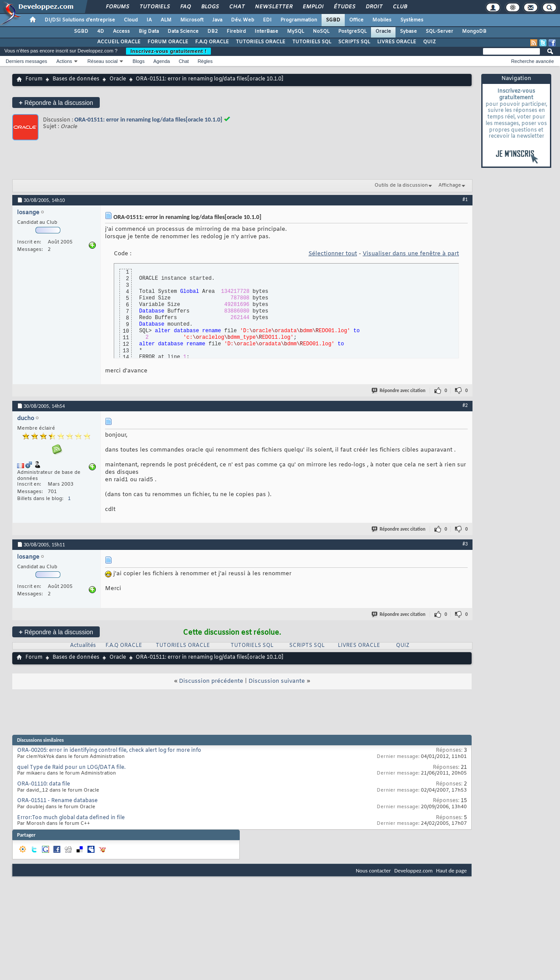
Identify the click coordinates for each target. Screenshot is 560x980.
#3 (465, 544)
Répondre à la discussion (56, 103)
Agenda (161, 61)
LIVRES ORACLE (397, 42)
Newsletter (273, 7)
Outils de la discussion (401, 185)
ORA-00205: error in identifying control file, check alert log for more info (109, 751)
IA (149, 20)
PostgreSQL (352, 31)
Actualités (83, 646)
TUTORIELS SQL (312, 42)
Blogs (210, 7)
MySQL (296, 31)
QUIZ (429, 42)
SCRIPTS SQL (354, 42)
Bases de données (76, 79)
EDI (267, 20)
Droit (374, 7)
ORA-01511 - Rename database (57, 801)
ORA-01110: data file (44, 784)
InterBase (266, 31)
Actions (64, 61)
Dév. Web (243, 20)
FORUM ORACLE (168, 42)
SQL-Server (439, 31)
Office (356, 20)
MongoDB (474, 31)
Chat (236, 7)
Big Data (149, 31)
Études (344, 7)
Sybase (408, 31)
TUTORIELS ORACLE (261, 42)
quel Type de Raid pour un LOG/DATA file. (71, 768)
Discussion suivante (277, 681)
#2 (465, 405)
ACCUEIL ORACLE (119, 42)
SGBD (333, 20)
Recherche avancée (532, 61)
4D (101, 31)
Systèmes (412, 20)
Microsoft (192, 20)
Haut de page (451, 871)
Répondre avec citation (399, 391)
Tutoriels (154, 7)
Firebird (236, 31)
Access (121, 31)
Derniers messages (26, 61)
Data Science (183, 31)
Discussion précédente (211, 681)
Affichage (450, 185)
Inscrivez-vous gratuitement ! (168, 51)
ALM (166, 20)
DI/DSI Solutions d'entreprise (80, 20)
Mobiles (382, 20)
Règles (205, 61)
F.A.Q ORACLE (212, 42)
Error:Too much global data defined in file (71, 818)
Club (399, 7)
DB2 (213, 31)
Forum (34, 79)
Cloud (131, 20)
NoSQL (321, 31)
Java (217, 20)
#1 (465, 199)
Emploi (313, 7)
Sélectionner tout (333, 254)
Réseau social (103, 61)
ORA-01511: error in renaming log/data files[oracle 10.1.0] (148, 120)
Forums (117, 7)
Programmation (299, 20)
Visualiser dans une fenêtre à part (411, 254)
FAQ (185, 7)
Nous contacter (373, 871)
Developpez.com (413, 871)
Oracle (383, 31)
